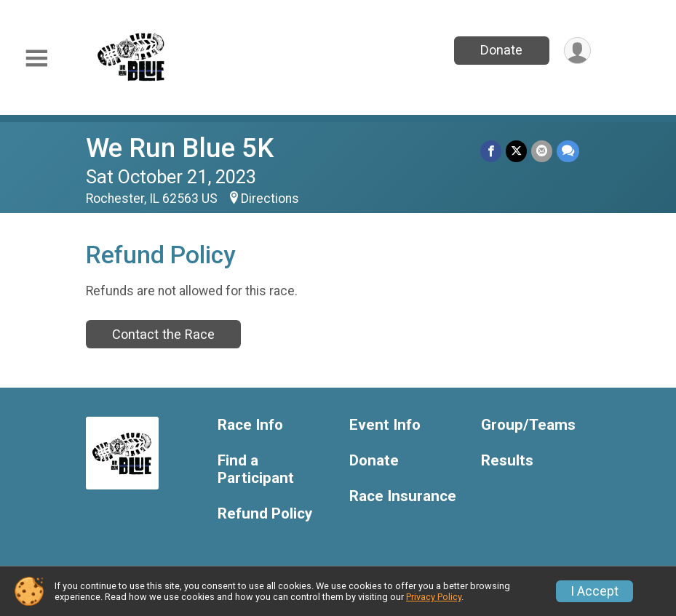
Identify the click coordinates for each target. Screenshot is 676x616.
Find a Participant (256, 469)
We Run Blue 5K (180, 148)
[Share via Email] (542, 151)
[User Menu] (577, 51)
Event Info (385, 425)
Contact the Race (163, 334)
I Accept (595, 591)
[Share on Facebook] (491, 151)
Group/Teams (528, 425)
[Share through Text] (568, 151)
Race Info (250, 425)
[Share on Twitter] (516, 151)
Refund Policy (265, 514)
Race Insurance (403, 496)
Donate (501, 50)
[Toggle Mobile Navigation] (36, 59)
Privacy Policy (434, 597)
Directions (270, 199)
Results (507, 461)
